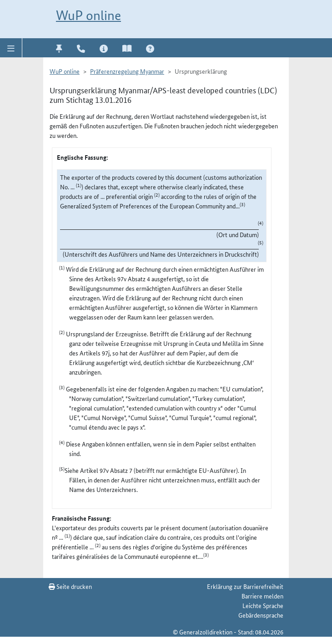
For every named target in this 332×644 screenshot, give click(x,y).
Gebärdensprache (261, 615)
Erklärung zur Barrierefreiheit (245, 586)
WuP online (88, 15)
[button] (11, 48)
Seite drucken (70, 586)
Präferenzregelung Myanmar (127, 71)
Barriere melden (262, 596)
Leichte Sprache (263, 605)
